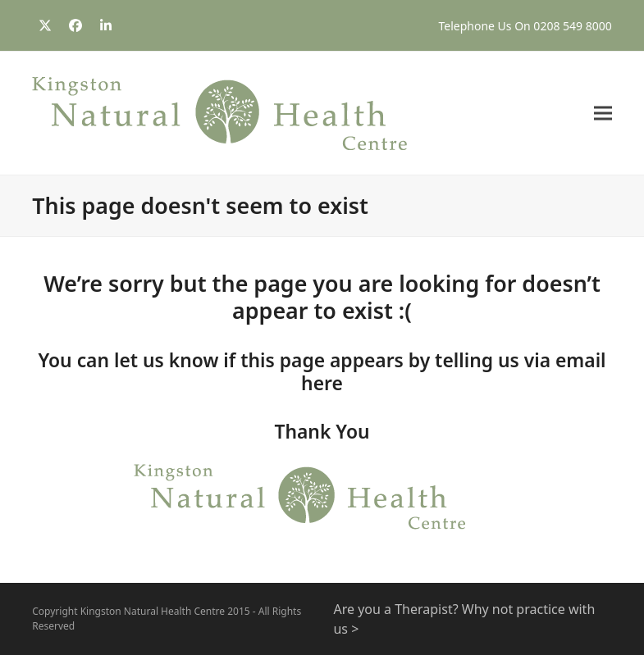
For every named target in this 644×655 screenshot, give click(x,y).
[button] (603, 114)
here (322, 383)
